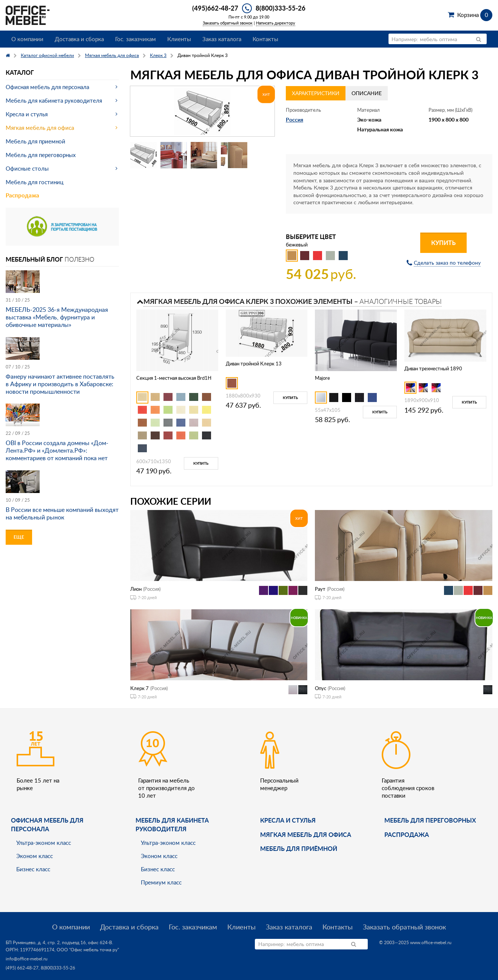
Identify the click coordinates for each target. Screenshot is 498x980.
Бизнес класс (33, 869)
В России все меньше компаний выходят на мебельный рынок (62, 513)
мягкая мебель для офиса (306, 834)
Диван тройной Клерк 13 (254, 364)
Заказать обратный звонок (228, 23)
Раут (320, 589)
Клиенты (179, 39)
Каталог (20, 72)
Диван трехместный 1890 (433, 368)
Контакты (265, 39)
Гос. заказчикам (136, 39)
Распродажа (22, 195)
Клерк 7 (140, 688)
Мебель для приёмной (299, 848)
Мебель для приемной (35, 141)
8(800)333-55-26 (281, 8)
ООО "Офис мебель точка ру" (88, 950)
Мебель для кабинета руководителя (54, 100)
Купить (443, 243)
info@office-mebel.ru (27, 959)
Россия (294, 119)
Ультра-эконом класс (44, 843)
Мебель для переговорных (41, 155)
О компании (27, 39)
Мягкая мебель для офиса (40, 128)
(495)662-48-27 (215, 8)
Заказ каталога (222, 39)
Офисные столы (27, 168)
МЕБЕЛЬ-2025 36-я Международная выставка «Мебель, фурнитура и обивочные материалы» (57, 317)
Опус (321, 688)
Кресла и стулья (27, 114)
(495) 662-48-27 (22, 968)
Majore (322, 378)
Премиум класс (161, 882)
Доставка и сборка (79, 39)
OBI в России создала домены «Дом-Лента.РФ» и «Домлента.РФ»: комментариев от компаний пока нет (57, 450)
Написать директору (276, 23)
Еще (19, 537)
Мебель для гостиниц (35, 182)
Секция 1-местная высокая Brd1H (174, 378)
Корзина (475, 15)
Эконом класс (35, 856)
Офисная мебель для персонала (47, 87)
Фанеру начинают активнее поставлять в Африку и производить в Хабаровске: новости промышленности (60, 384)
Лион (136, 589)
